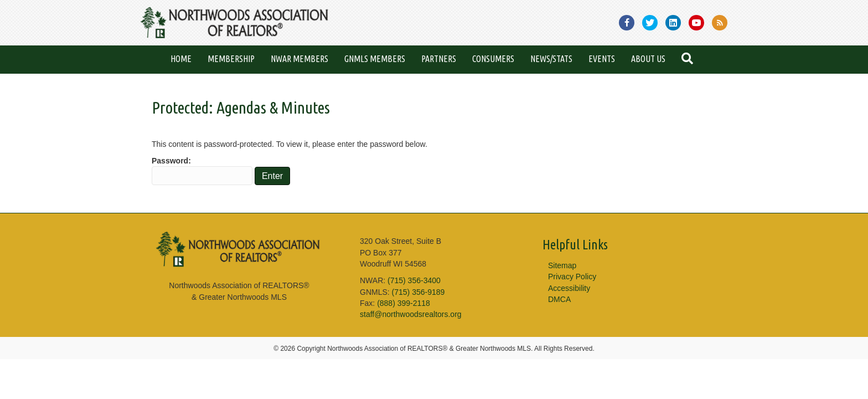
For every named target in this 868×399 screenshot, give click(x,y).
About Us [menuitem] (648, 59)
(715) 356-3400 (414, 280)
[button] (689, 60)
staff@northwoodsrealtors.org (411, 314)
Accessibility (569, 288)
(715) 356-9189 (418, 292)
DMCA (559, 299)
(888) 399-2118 (404, 303)
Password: (202, 171)
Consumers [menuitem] (493, 59)
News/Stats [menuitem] (551, 59)
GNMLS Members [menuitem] (375, 59)
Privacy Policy (572, 277)
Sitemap (562, 265)
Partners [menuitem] (439, 59)
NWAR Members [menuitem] (299, 59)
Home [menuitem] (181, 59)
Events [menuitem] (602, 59)
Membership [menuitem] (231, 59)
